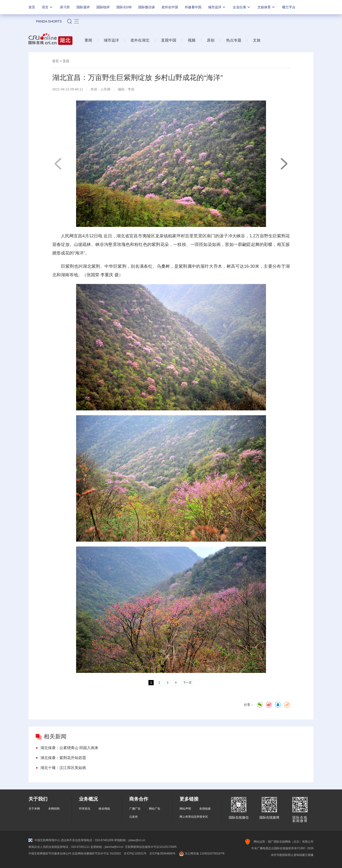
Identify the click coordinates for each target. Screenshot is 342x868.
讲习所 (65, 7)
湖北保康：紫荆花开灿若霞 (63, 758)
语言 (47, 7)
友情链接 (205, 809)
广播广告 (135, 809)
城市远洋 (217, 7)
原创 (211, 40)
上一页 (58, 164)
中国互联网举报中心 (44, 840)
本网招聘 (54, 809)
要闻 (88, 40)
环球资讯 (85, 809)
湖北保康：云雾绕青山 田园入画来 (69, 748)
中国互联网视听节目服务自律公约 (50, 854)
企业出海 (242, 7)
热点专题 (234, 40)
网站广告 (155, 809)
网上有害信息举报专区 (194, 817)
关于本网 (34, 809)
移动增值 (104, 809)
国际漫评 (83, 7)
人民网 (105, 89)
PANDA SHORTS (49, 21)
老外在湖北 (140, 40)
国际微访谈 (147, 7)
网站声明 (185, 809)
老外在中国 (170, 7)
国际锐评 (103, 7)
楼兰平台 (289, 7)
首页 (32, 7)
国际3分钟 (124, 7)
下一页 (284, 164)
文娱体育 (266, 7)
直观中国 (169, 40)
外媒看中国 (193, 7)
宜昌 (66, 61)
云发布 (133, 817)
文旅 (257, 40)
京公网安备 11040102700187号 (202, 854)
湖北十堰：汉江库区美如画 (63, 768)
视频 (192, 40)
